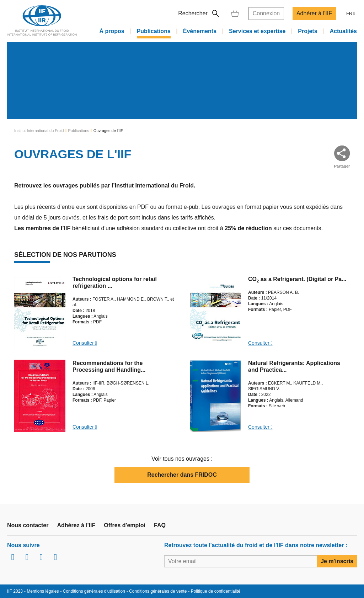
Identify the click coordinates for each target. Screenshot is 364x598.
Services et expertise (257, 31)
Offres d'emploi (125, 525)
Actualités (343, 31)
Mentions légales (43, 591)
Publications (154, 31)
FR (349, 12)
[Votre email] (241, 561)
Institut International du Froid (39, 131)
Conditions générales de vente (158, 591)
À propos (112, 31)
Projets (307, 31)
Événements (200, 31)
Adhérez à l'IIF (76, 525)
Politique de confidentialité (216, 591)
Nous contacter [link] (28, 525)
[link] (235, 12)
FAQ (160, 525)
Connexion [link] (266, 12)
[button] (342, 153)
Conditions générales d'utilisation (94, 591)
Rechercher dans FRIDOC (182, 475)
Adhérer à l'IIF (314, 12)
